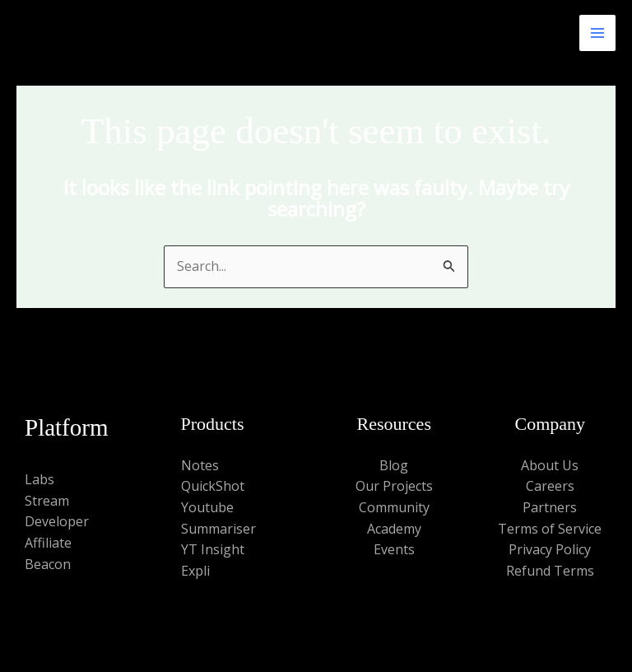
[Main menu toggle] (597, 33)
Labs (39, 479)
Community (394, 507)
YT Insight (213, 549)
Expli (195, 571)
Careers (550, 486)
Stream (47, 501)
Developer (57, 521)
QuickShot (213, 486)
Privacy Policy (550, 549)
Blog (394, 465)
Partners (550, 507)
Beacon (48, 564)
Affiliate (48, 543)
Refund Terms (550, 571)
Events (394, 549)
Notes (200, 465)
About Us (550, 465)
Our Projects (394, 486)
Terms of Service (550, 529)
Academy (394, 529)
